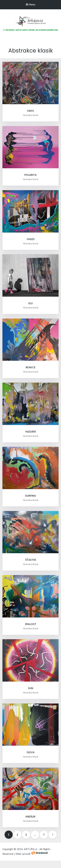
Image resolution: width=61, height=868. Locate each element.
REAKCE (31, 367)
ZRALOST (31, 624)
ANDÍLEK (30, 817)
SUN (31, 688)
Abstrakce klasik (30, 115)
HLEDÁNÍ (31, 432)
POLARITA (30, 175)
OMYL (31, 111)
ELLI (31, 303)
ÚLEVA (31, 752)
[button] (31, 22)
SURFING (30, 496)
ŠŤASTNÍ (31, 560)
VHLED (31, 239)
